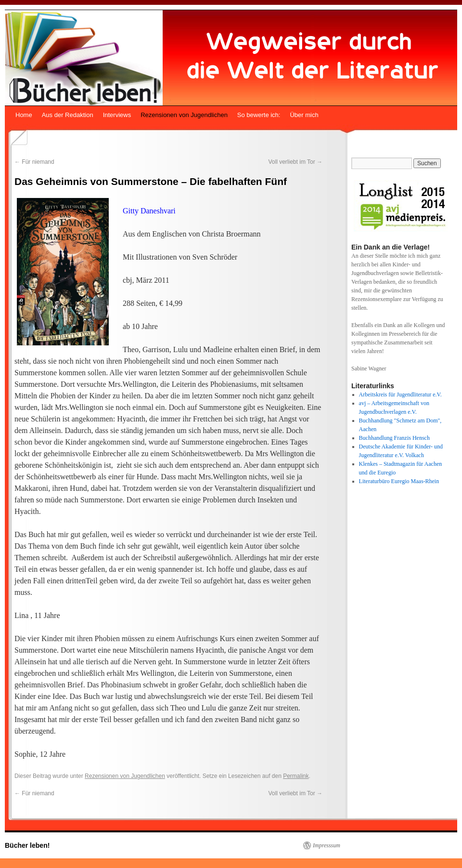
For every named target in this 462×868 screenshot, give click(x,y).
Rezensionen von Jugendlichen (184, 115)
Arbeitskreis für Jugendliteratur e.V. (400, 395)
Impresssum (327, 845)
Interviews (117, 115)
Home (24, 115)
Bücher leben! (27, 845)
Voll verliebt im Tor (295, 162)
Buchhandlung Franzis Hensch (394, 438)
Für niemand (34, 162)
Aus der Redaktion (68, 115)
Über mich (304, 115)
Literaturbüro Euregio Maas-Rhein (399, 481)
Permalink (296, 776)
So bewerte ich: (259, 115)
